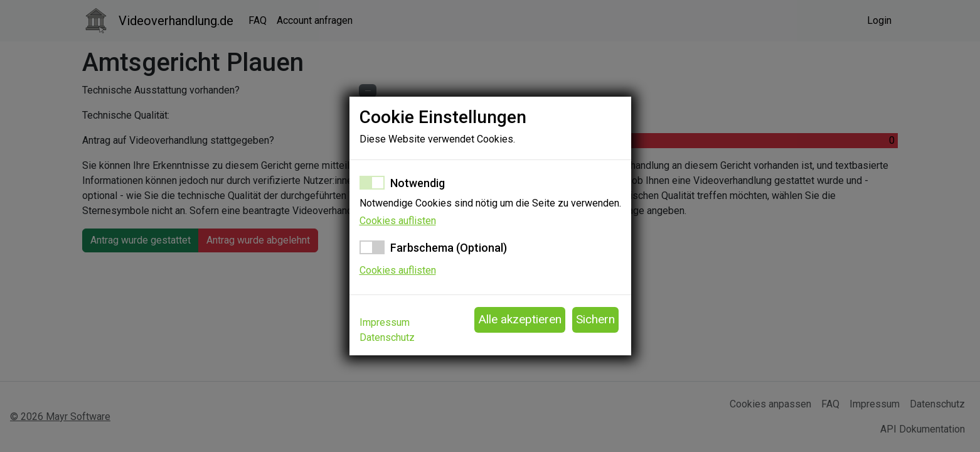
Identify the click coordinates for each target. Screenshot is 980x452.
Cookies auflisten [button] (398, 221)
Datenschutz (387, 337)
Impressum (385, 322)
